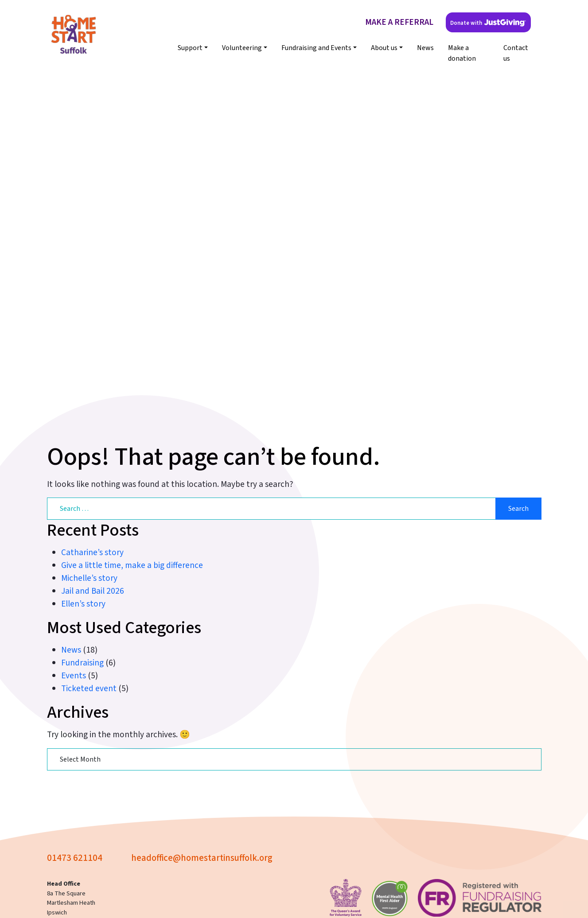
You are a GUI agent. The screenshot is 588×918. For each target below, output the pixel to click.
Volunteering (242, 48)
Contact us (516, 53)
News (425, 48)
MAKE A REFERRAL (399, 22)
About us (384, 48)
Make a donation (462, 53)
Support (190, 48)
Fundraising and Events (316, 48)
